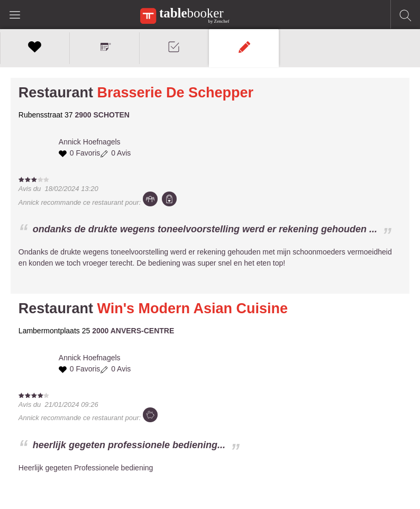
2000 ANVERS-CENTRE (133, 331)
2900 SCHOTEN (102, 115)
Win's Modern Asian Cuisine (192, 308)
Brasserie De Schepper (175, 93)
